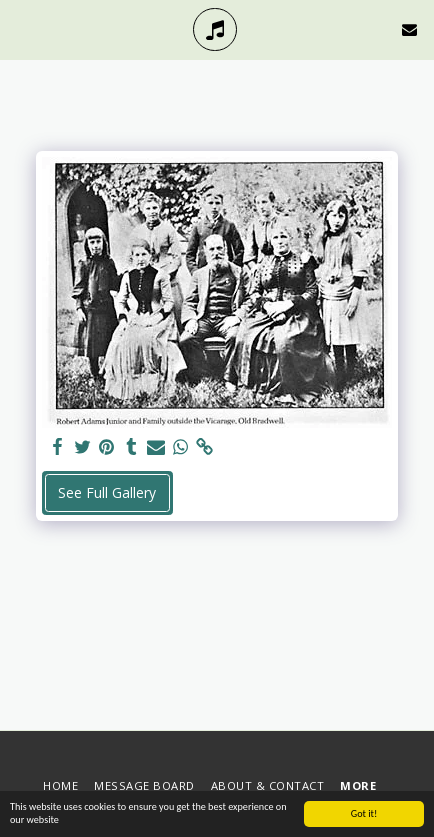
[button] (22, 28)
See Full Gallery (107, 492)
